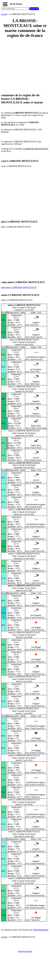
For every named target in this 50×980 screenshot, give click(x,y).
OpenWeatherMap (41, 930)
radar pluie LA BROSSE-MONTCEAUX (19, 287)
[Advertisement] (25, 66)
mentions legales (25, 951)
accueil (4, 14)
